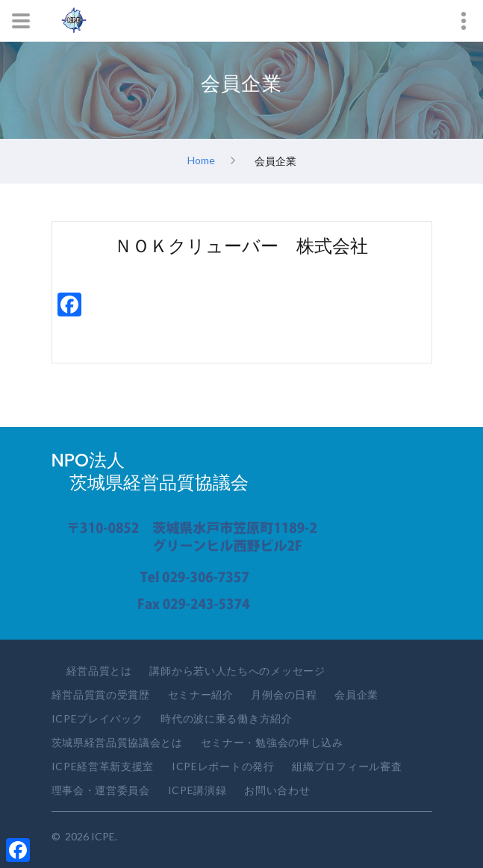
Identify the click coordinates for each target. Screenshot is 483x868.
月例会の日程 (284, 694)
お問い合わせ (277, 790)
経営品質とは (99, 671)
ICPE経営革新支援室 (103, 766)
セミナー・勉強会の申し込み (272, 742)
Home (201, 159)
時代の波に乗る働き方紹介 (226, 718)
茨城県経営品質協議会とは (117, 742)
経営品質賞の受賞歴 (101, 694)
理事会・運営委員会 (101, 790)
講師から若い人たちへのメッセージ (237, 671)
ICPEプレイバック (97, 718)
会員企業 (356, 694)
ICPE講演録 (197, 790)
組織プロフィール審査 (347, 766)
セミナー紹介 (201, 694)
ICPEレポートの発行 (223, 766)
